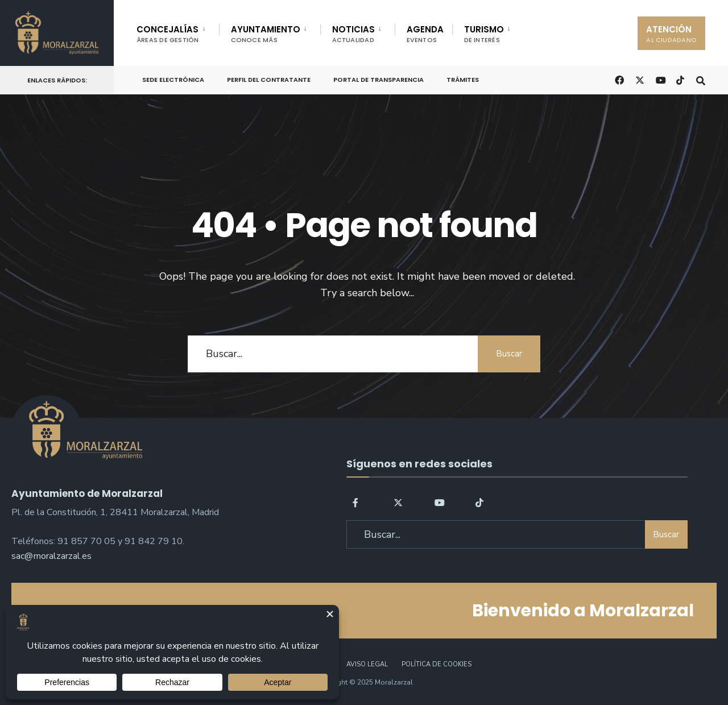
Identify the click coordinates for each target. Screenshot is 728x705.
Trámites (463, 80)
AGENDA (425, 34)
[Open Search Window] (701, 79)
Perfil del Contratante (269, 80)
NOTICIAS (353, 34)
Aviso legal (367, 664)
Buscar (509, 354)
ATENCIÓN (671, 34)
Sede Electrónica (173, 80)
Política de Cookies (437, 664)
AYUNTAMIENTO (266, 34)
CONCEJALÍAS (168, 34)
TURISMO (484, 34)
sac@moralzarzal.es (51, 556)
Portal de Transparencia (379, 80)
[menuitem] (178, 32)
